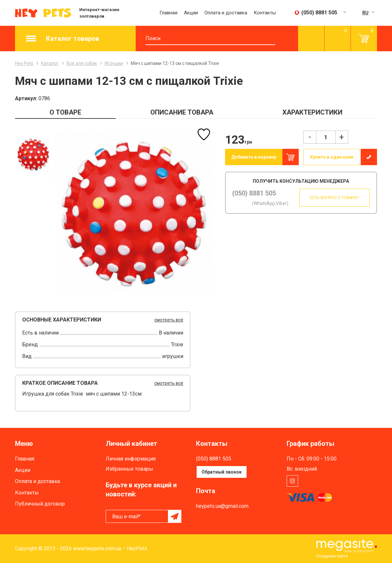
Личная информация (131, 459)
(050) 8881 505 (254, 193)
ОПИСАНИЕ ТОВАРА (182, 112)
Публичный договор (40, 504)
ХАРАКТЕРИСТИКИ (312, 112)
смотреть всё (169, 320)
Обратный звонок (222, 472)
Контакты (265, 13)
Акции (191, 13)
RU (365, 13)
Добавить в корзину (254, 157)
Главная (168, 13)
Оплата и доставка (226, 13)
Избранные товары (129, 469)
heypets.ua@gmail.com (222, 506)
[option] (33, 155)
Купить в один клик (332, 157)
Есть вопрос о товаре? (333, 198)
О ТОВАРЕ (65, 112)
